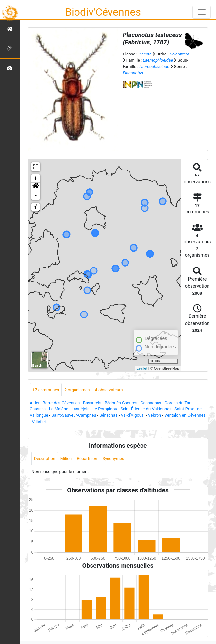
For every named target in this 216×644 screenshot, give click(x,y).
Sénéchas (108, 415)
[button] (36, 187)
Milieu (66, 459)
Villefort (39, 422)
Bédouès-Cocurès (121, 403)
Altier (35, 403)
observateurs (109, 390)
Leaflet (142, 368)
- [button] (36, 195)
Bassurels (92, 403)
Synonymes (113, 459)
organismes (77, 390)
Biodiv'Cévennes (103, 12)
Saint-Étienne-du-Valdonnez (146, 409)
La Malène (59, 409)
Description (45, 459)
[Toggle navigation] (202, 12)
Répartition (87, 459)
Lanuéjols (81, 409)
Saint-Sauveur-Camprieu (74, 415)
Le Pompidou (105, 409)
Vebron (155, 415)
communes (46, 390)
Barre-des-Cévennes (61, 403)
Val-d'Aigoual (133, 415)
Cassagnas (151, 403)
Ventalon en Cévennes (185, 415)
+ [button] (36, 178)
